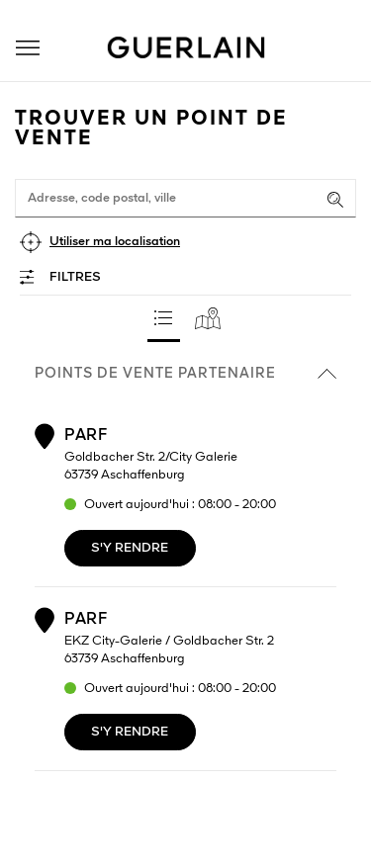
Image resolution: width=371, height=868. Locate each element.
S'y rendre (130, 548)
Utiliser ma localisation (115, 242)
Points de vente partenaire (185, 374)
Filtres (75, 277)
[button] (28, 48)
